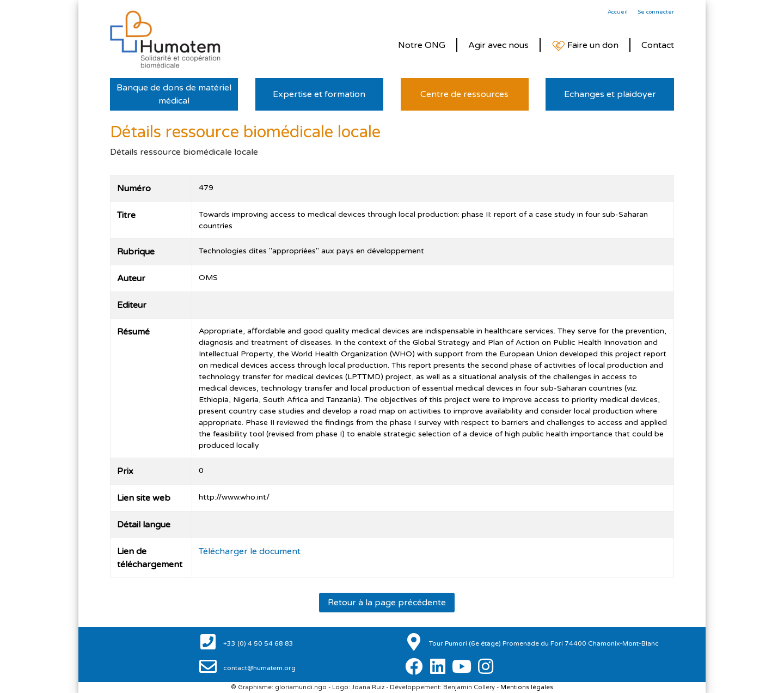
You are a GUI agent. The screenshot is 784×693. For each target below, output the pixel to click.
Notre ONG (422, 45)
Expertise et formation (319, 94)
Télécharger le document (250, 551)
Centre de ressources (464, 94)
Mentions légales (527, 687)
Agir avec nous (498, 45)
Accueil (618, 12)
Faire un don (585, 45)
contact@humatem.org (259, 668)
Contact (658, 45)
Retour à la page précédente (387, 603)
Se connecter (656, 12)
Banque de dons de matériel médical (174, 94)
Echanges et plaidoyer (610, 94)
